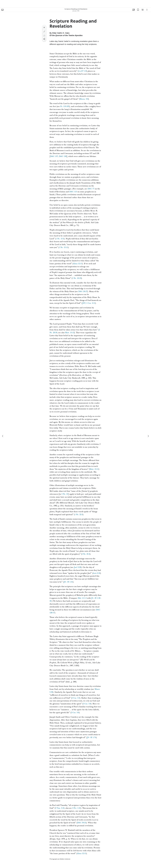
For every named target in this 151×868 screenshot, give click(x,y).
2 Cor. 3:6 (75, 713)
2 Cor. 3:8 (87, 704)
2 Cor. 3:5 (76, 698)
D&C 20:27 (83, 291)
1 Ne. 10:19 (77, 278)
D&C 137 (54, 156)
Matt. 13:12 (70, 333)
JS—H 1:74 (91, 737)
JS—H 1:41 (68, 582)
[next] (148, 436)
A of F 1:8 (82, 71)
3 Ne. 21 (65, 494)
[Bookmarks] (138, 10)
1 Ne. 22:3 (79, 515)
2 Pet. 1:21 (76, 808)
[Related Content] (142, 10)
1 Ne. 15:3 (60, 239)
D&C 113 (73, 192)
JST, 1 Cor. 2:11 (89, 303)
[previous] (3, 436)
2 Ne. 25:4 (86, 554)
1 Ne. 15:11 (63, 247)
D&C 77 (91, 189)
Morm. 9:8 (84, 99)
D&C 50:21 (82, 823)
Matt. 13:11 (94, 469)
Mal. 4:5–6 (82, 598)
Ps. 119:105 (65, 106)
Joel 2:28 (77, 567)
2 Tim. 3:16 (60, 808)
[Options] (147, 10)
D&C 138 (63, 156)
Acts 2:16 (97, 573)
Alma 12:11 (78, 264)
